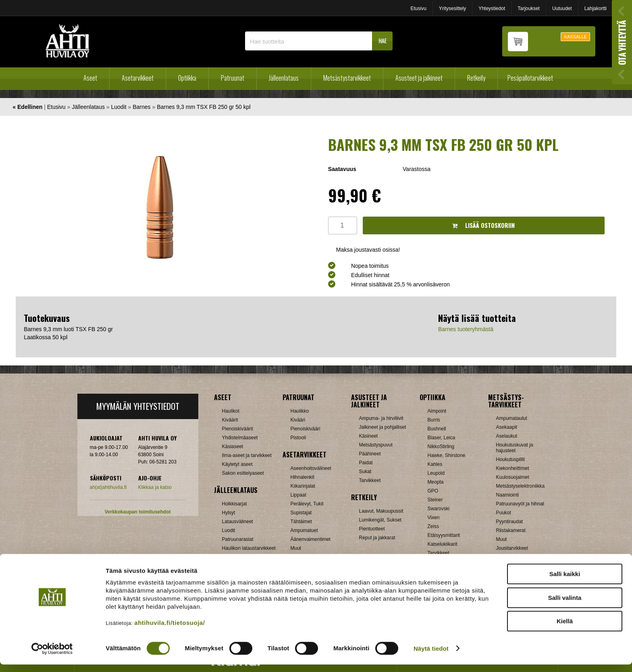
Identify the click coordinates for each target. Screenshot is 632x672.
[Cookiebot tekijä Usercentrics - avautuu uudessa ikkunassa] (52, 656)
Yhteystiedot (492, 8)
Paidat (366, 463)
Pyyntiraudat (510, 522)
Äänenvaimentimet (311, 539)
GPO (433, 491)
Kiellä (565, 629)
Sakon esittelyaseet (243, 473)
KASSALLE (576, 37)
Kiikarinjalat (303, 486)
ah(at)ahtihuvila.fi (108, 487)
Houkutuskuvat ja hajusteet (515, 448)
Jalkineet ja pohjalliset (383, 427)
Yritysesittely (452, 8)
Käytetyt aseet (237, 464)
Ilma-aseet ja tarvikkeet (247, 455)
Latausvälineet (238, 522)
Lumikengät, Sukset (380, 520)
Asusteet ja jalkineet (419, 78)
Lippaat (298, 495)
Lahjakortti (596, 8)
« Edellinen (27, 107)
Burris (434, 420)
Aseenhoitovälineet (311, 468)
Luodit (119, 107)
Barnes (141, 107)
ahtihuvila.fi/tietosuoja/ (169, 630)
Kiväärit (230, 420)
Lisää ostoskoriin (483, 225)
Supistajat (301, 513)
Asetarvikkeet (138, 78)
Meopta (436, 482)
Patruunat (233, 78)
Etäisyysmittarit (444, 535)
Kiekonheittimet (513, 468)
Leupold (436, 473)
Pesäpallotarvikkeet (530, 78)
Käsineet (369, 436)
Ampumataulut (512, 418)
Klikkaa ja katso (155, 487)
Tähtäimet (301, 522)
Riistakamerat (511, 530)
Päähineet (370, 454)
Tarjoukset (529, 8)
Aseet (90, 78)
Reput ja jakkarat (377, 538)
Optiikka (187, 78)
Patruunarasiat (238, 539)
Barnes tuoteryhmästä (466, 329)
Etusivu (418, 8)
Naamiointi (508, 495)
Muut (296, 548)
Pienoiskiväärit (238, 429)
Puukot (504, 513)
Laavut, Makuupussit (381, 511)
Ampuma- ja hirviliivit (381, 418)
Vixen (434, 518)
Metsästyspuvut (376, 445)
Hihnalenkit (302, 477)
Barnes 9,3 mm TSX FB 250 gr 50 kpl (204, 107)
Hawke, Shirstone (447, 455)
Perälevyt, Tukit (307, 504)
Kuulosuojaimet (513, 477)
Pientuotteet (372, 529)
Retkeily (476, 78)
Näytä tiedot (431, 656)
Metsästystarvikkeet (347, 78)
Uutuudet (562, 8)
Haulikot (231, 411)
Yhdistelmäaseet (240, 438)
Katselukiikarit (443, 544)
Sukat (365, 472)
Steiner (435, 500)
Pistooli (298, 438)
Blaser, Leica (442, 438)
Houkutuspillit (510, 459)
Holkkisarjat (235, 504)
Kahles (435, 464)
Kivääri (298, 420)
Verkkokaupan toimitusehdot (137, 512)
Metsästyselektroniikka (521, 486)
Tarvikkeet (370, 480)
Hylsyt (229, 513)
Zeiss (433, 526)
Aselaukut (507, 436)
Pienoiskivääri (306, 429)
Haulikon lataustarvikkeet (249, 548)
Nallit (228, 557)
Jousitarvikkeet (512, 548)
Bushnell (437, 429)
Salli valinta (565, 605)
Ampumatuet (304, 530)
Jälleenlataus (284, 78)
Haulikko (300, 411)
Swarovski (439, 509)
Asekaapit (507, 427)
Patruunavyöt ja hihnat (520, 504)
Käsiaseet (233, 447)
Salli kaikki (565, 581)
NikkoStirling (441, 447)
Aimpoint (437, 411)
